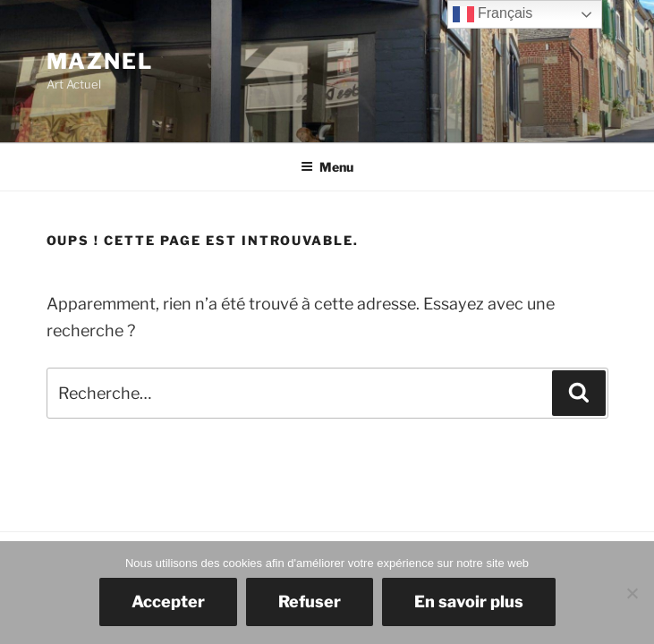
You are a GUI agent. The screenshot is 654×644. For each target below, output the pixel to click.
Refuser (310, 602)
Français (493, 14)
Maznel (100, 61)
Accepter (168, 602)
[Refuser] (632, 593)
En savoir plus (469, 602)
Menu (327, 167)
